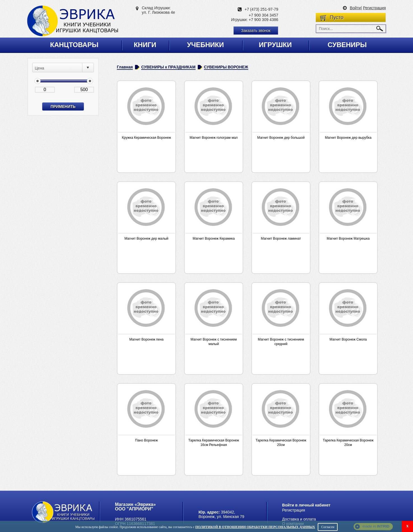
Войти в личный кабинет (306, 505)
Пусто (337, 17)
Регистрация (374, 8)
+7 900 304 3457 (264, 15)
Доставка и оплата (299, 519)
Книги (145, 45)
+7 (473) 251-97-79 (261, 9)
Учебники (205, 45)
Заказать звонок (256, 31)
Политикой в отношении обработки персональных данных (255, 527)
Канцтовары (74, 45)
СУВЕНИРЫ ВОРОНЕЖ (226, 67)
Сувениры (347, 45)
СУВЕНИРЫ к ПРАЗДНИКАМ (168, 67)
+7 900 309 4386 (264, 20)
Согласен (328, 527)
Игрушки (275, 45)
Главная (125, 67)
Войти (355, 8)
